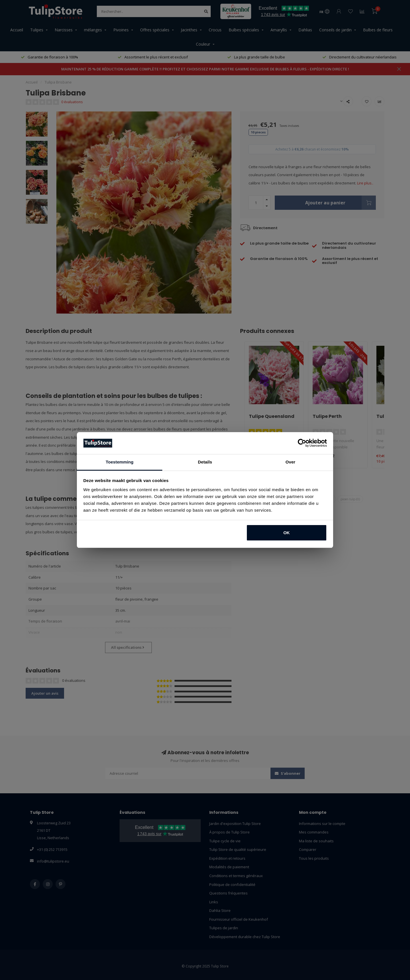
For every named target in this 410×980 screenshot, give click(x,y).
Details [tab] (205, 462)
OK (287, 533)
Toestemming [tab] (120, 462)
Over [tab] (291, 462)
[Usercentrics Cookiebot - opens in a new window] (302, 443)
